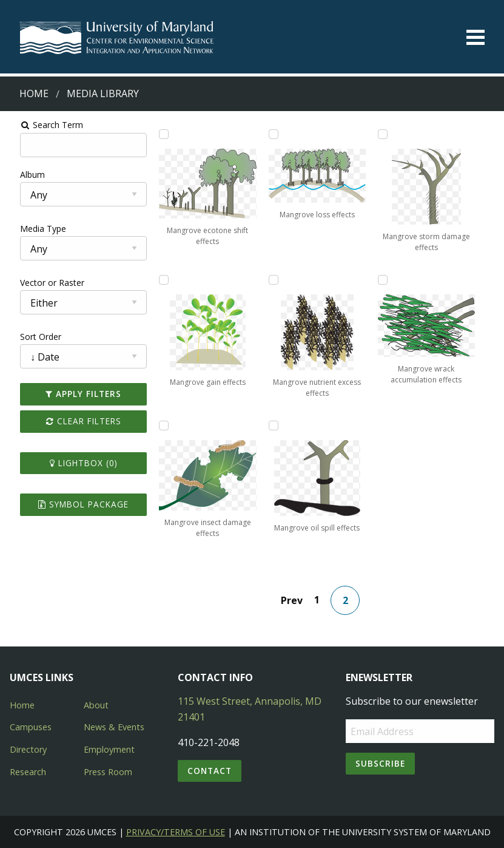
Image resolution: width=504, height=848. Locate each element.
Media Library (103, 93)
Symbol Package (74, 504)
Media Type (31, 229)
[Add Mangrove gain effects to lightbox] (158, 280)
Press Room (108, 772)
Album (20, 175)
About (96, 705)
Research (28, 772)
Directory (28, 749)
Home (34, 93)
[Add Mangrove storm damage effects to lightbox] (389, 134)
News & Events (114, 727)
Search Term (40, 125)
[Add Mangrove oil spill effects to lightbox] (274, 426)
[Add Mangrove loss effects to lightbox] (274, 134)
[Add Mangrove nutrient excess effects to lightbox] (274, 280)
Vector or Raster (40, 283)
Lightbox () (75, 463)
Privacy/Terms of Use (176, 832)
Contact (210, 771)
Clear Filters (75, 421)
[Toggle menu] (475, 37)
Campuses (31, 727)
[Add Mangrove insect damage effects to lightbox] (158, 426)
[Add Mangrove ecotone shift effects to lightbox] (158, 134)
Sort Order (29, 337)
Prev (295, 600)
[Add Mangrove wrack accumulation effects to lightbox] (389, 280)
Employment (109, 749)
